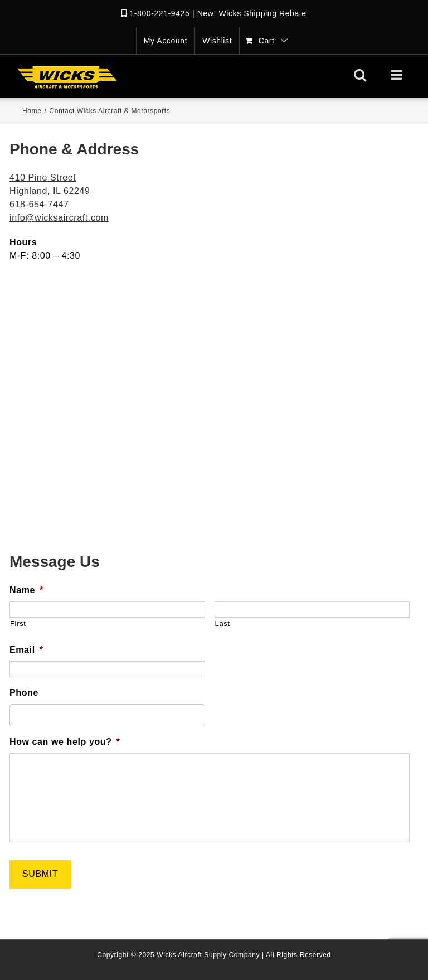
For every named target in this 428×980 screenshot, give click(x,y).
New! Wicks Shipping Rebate (252, 13)
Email (26, 650)
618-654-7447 (39, 204)
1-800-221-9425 (159, 13)
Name (26, 590)
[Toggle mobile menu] (398, 75)
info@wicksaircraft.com (59, 218)
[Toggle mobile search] (360, 75)
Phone (24, 693)
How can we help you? (65, 742)
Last (223, 624)
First (18, 624)
